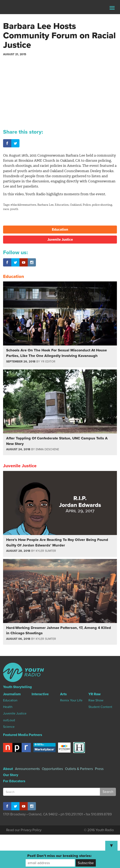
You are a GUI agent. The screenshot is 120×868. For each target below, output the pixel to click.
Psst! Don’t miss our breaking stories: (59, 856)
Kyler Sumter (46, 551)
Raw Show (96, 700)
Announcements (27, 769)
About (8, 769)
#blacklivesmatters (23, 205)
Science (9, 727)
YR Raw (94, 694)
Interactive (40, 694)
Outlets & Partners (79, 769)
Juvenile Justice (60, 240)
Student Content (100, 707)
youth (14, 209)
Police (87, 205)
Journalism (12, 694)
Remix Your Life (71, 700)
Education (62, 205)
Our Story (11, 775)
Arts (63, 694)
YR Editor (48, 362)
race (6, 209)
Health (8, 707)
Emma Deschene (47, 449)
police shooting (102, 205)
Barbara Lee (45, 205)
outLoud (9, 720)
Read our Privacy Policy (24, 830)
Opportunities (52, 769)
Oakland (76, 205)
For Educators (14, 781)
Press (99, 769)
